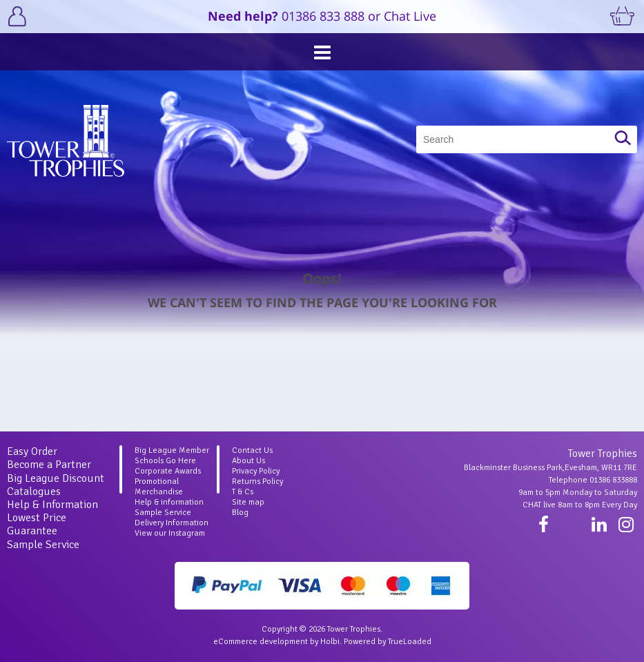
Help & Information (52, 505)
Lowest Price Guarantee (37, 524)
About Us (248, 461)
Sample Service (43, 545)
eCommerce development (261, 642)
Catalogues (34, 491)
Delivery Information (172, 523)
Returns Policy (257, 481)
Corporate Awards (168, 471)
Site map (248, 502)
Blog (240, 513)
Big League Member (172, 450)
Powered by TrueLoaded (388, 642)
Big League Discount (56, 478)
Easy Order (32, 451)
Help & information (169, 502)
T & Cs (243, 492)
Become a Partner (49, 465)
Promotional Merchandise (159, 487)
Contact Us (252, 450)
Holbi (330, 642)
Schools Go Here (165, 461)
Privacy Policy (256, 471)
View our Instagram (170, 533)
